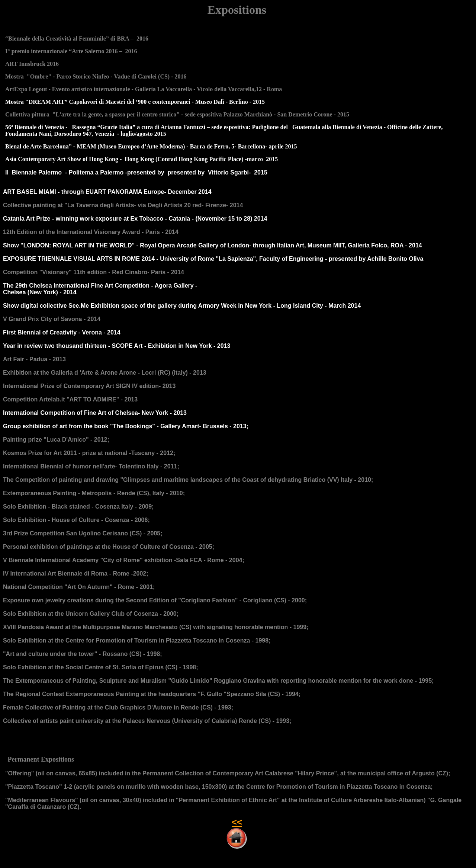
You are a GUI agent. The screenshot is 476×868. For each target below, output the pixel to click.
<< (237, 822)
